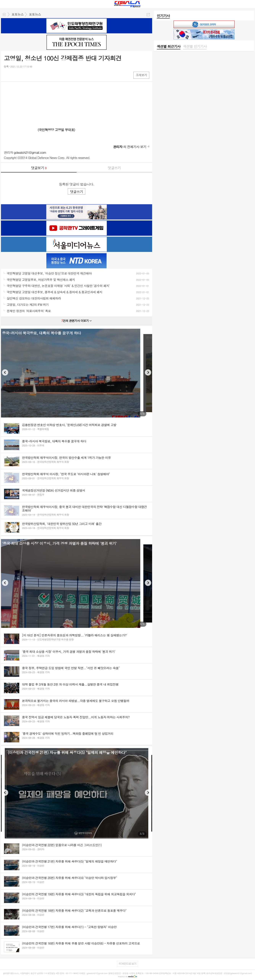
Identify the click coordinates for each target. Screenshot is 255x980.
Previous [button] (5, 372)
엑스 (15, 75)
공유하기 (148, 15)
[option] (77, 373)
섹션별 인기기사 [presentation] (195, 46)
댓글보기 (39, 168)
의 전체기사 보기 (130, 147)
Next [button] (148, 372)
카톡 (22, 75)
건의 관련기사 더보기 (76, 321)
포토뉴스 (18, 14)
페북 (7, 75)
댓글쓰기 (114, 168)
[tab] (169, 47)
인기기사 (163, 16)
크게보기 (141, 75)
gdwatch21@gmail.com (30, 152)
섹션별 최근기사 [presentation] (169, 46)
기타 (30, 75)
